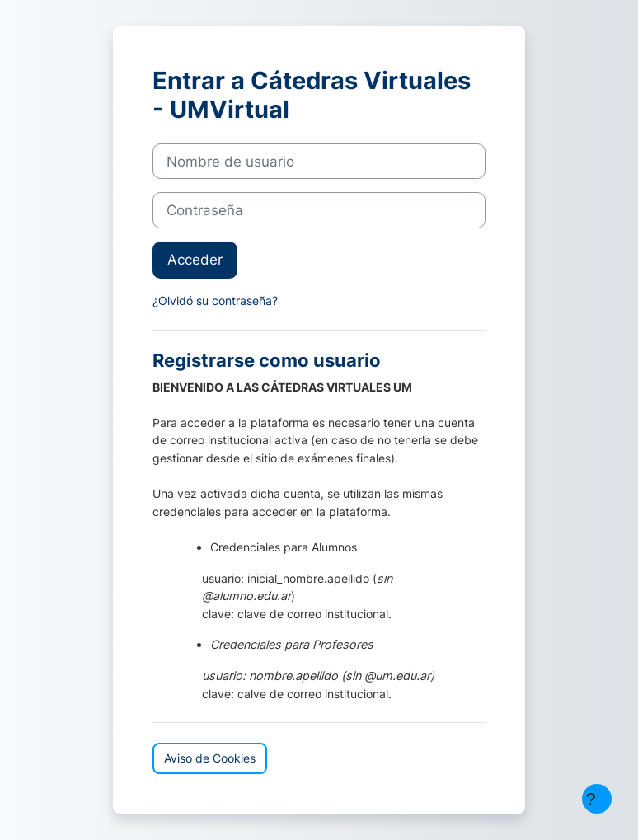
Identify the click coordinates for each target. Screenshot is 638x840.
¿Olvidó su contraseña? (215, 300)
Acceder (195, 260)
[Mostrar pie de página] (597, 799)
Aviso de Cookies (210, 758)
